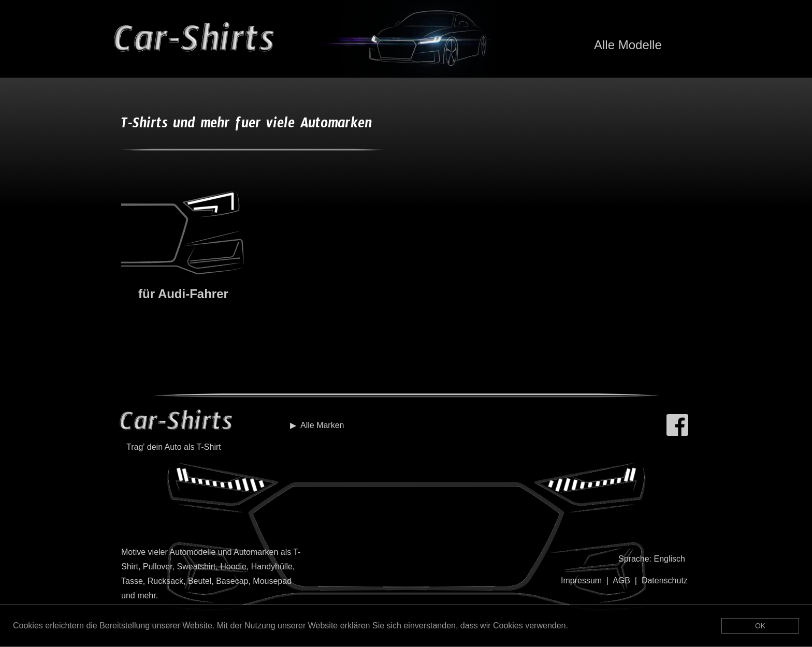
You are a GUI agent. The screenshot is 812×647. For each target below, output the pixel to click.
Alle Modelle (628, 45)
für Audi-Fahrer (183, 294)
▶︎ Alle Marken (317, 425)
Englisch (669, 559)
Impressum (581, 580)
